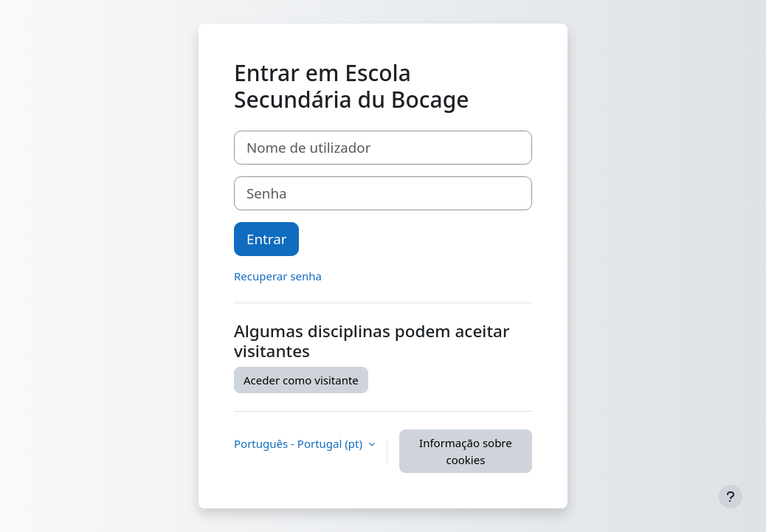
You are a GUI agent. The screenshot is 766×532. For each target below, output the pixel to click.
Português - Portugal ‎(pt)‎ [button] (300, 443)
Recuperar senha (278, 276)
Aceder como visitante (301, 380)
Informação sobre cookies (466, 451)
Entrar (266, 239)
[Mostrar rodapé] (731, 497)
